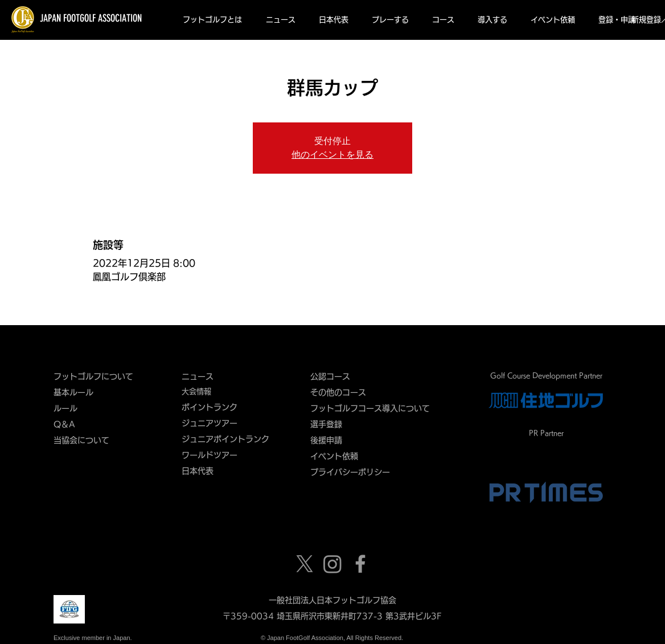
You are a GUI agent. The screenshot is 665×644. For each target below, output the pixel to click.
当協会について (85, 440)
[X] (305, 564)
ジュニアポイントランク (225, 439)
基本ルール (73, 392)
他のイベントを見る (332, 155)
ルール (65, 408)
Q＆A (64, 424)
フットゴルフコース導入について (374, 408)
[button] (212, 20)
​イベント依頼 (334, 456)
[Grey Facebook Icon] (360, 564)
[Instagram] (332, 564)
